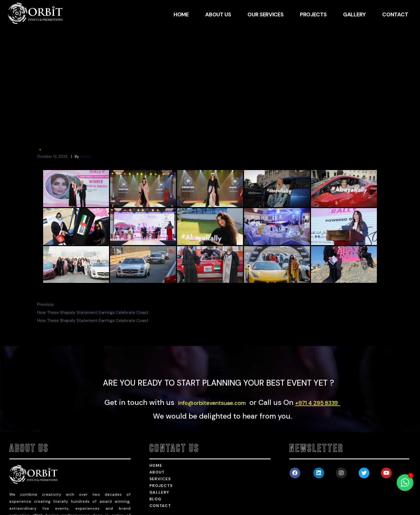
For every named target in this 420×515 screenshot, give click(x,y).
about (157, 428)
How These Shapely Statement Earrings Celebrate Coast (93, 268)
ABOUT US (218, 14)
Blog (155, 455)
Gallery (159, 448)
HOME (181, 14)
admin (86, 112)
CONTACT (395, 14)
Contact (160, 462)
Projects (161, 442)
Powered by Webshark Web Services (381, 511)
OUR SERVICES (265, 14)
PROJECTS (313, 14)
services (160, 435)
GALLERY (355, 14)
